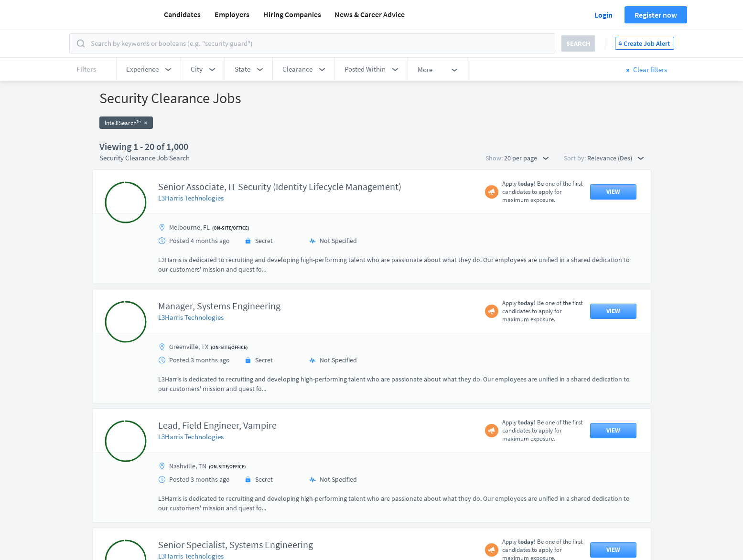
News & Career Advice (370, 14)
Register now (656, 15)
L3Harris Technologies (191, 198)
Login (603, 15)
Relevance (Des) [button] (615, 158)
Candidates (182, 14)
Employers (232, 14)
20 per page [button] (526, 158)
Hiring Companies (292, 14)
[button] (149, 69)
